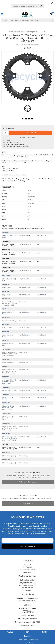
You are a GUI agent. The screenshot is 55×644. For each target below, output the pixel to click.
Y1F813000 (6, 309)
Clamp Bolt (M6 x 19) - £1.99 (10, 280)
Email (38, 244)
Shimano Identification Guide (28, 598)
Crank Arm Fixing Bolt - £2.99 (10, 236)
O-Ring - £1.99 (7, 328)
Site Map (27, 590)
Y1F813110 (5, 341)
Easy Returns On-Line (28, 583)
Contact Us (27, 567)
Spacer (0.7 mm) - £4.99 (8, 344)
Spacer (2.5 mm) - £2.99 (8, 313)
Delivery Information (27, 580)
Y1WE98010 (6, 403)
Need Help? (27, 572)
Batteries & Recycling (28, 570)
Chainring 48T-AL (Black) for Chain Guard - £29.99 (8, 408)
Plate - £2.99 (6, 288)
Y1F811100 (5, 232)
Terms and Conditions (28, 585)
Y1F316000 (6, 292)
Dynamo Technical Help (28, 601)
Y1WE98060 (6, 434)
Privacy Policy (27, 588)
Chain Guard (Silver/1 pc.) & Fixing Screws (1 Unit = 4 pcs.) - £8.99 (9, 438)
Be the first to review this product (27, 45)
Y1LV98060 (6, 377)
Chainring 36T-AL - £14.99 (9, 398)
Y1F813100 (6, 332)
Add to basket (41, 236)
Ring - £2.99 (6, 295)
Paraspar (32, 643)
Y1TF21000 (6, 325)
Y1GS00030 (6, 276)
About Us (27, 564)
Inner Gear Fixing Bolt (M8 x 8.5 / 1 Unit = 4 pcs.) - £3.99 (9, 382)
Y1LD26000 (6, 387)
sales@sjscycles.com (29, 619)
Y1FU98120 (6, 285)
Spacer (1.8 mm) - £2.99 (8, 336)
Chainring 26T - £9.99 (9, 390)
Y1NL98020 (6, 394)
